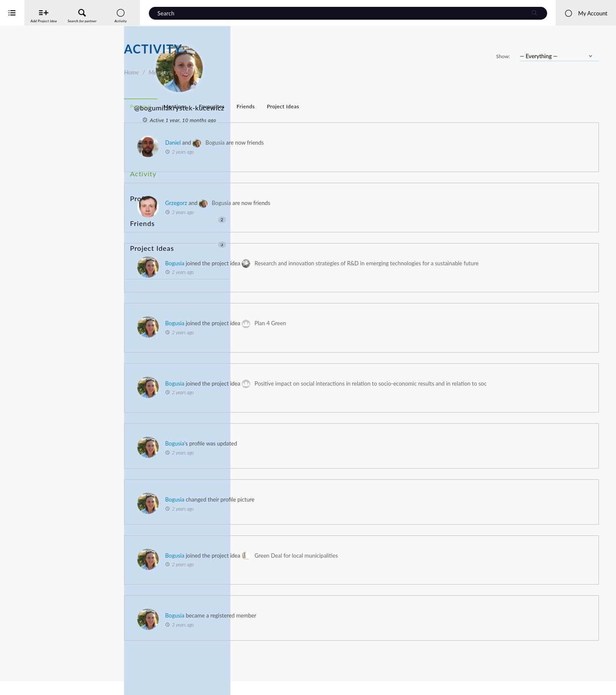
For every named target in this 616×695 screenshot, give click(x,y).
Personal (265, 106)
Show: (503, 56)
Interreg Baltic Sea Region (36, 676)
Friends (178, 202)
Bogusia (339, 143)
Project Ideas (178, 218)
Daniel (297, 143)
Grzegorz (300, 203)
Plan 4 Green (394, 336)
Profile (140, 186)
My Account (586, 13)
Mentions (299, 106)
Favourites (336, 106)
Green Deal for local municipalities (420, 580)
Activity (142, 171)
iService (26, 683)
